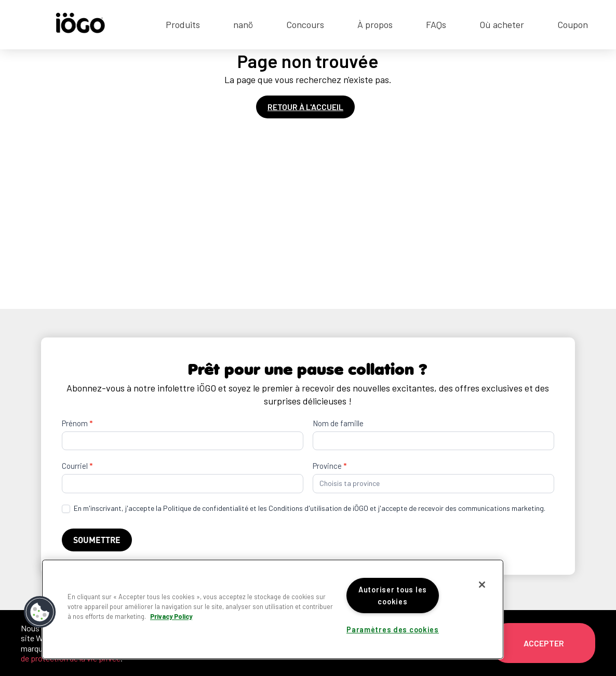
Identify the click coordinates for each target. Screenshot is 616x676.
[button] (40, 612)
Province (330, 466)
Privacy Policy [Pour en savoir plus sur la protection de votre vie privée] (171, 616)
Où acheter (502, 24)
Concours (305, 24)
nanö (243, 24)
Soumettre (97, 540)
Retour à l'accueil (305, 107)
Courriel (77, 466)
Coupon (573, 24)
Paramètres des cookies (393, 630)
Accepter (544, 643)
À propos (375, 24)
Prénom (77, 423)
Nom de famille (338, 423)
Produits (183, 24)
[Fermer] (482, 585)
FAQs (436, 24)
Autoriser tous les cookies (393, 596)
